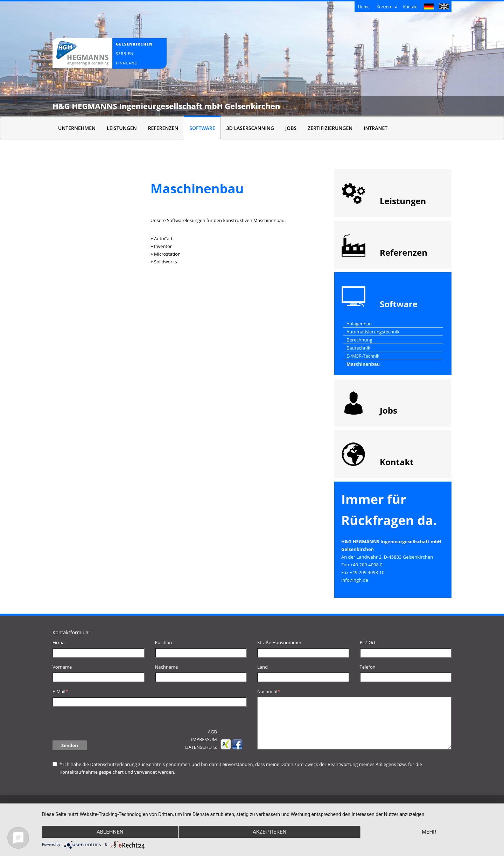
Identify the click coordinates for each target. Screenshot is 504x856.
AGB (212, 732)
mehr (429, 832)
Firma (59, 642)
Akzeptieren (269, 832)
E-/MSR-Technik (363, 356)
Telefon (368, 667)
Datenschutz (201, 747)
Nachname (167, 667)
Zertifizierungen (330, 128)
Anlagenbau (359, 324)
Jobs (291, 128)
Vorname (62, 667)
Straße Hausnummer (279, 642)
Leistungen (122, 128)
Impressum (204, 739)
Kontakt (411, 7)
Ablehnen (110, 832)
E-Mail (60, 691)
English (444, 7)
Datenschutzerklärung (113, 764)
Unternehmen (77, 128)
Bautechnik (358, 348)
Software (202, 128)
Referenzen (163, 128)
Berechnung (359, 340)
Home (364, 7)
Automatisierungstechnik (373, 332)
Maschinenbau (363, 364)
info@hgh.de (355, 580)
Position (164, 642)
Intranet (376, 128)
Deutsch (429, 7)
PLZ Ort (368, 642)
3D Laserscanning (250, 128)
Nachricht (269, 691)
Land (262, 667)
